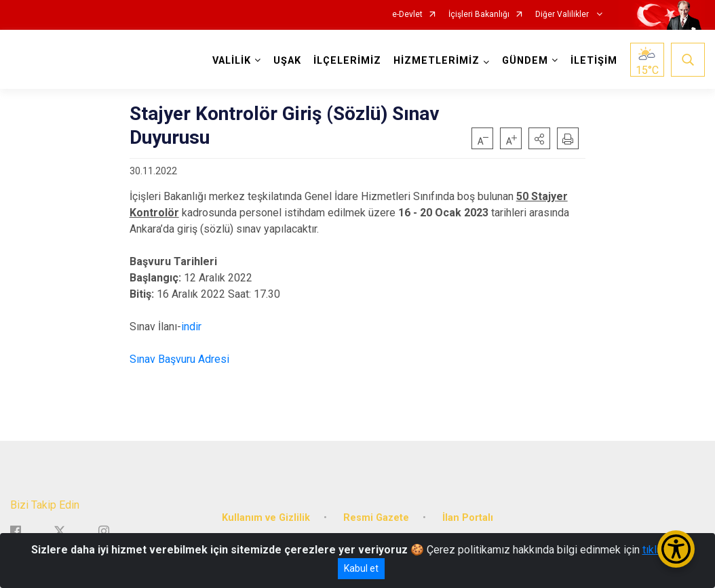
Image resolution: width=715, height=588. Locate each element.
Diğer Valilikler (563, 15)
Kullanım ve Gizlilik (266, 517)
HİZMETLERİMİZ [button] (437, 61)
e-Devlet (407, 15)
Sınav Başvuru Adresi (179, 359)
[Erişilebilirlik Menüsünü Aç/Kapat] (676, 549)
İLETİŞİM (594, 61)
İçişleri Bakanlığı (479, 15)
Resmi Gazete (376, 517)
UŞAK (287, 61)
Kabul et (361, 568)
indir (191, 327)
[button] (539, 138)
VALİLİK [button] (232, 61)
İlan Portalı (468, 517)
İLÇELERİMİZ (347, 61)
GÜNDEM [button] (525, 61)
